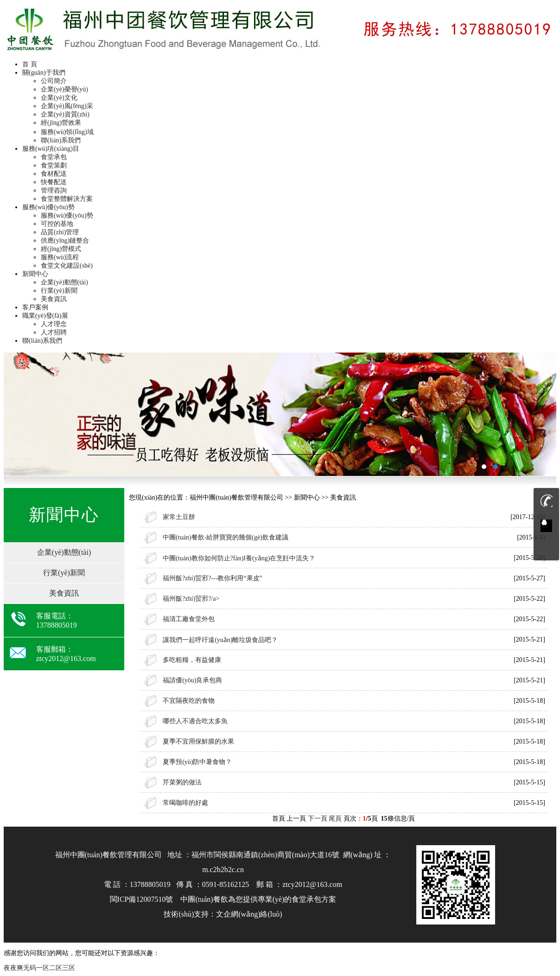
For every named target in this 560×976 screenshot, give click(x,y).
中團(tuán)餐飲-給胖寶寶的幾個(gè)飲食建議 (226, 537)
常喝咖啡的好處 (185, 803)
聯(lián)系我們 (61, 140)
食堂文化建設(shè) (67, 266)
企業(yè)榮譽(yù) (64, 89)
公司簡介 (54, 81)
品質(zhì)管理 (60, 232)
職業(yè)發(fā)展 (45, 316)
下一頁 (318, 819)
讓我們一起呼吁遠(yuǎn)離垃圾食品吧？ (220, 640)
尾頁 (335, 819)
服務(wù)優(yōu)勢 (48, 207)
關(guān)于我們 (44, 73)
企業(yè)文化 (59, 98)
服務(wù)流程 (60, 257)
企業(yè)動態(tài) (64, 282)
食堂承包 (54, 157)
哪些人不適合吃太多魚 (195, 721)
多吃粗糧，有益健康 (192, 660)
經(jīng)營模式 (61, 249)
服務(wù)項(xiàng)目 (51, 149)
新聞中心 (35, 274)
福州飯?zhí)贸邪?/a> (191, 599)
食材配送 (54, 174)
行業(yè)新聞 (59, 291)
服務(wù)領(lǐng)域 (67, 132)
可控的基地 (57, 224)
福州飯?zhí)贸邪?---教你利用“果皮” (213, 578)
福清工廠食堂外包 (189, 619)
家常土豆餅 (179, 517)
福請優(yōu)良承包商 (192, 680)
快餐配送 (54, 182)
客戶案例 (35, 307)
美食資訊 (54, 299)
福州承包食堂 (280, 414)
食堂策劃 (54, 165)
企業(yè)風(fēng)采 (67, 106)
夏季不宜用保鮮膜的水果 (198, 742)
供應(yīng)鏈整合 (65, 241)
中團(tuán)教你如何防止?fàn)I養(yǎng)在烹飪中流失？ (239, 558)
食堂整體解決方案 (67, 199)
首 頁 (30, 64)
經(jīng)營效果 (61, 123)
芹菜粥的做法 (182, 782)
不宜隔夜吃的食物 (189, 701)
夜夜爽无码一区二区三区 (39, 968)
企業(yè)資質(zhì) (65, 114)
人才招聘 (54, 332)
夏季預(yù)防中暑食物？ (197, 762)
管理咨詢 (54, 190)
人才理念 (54, 324)
